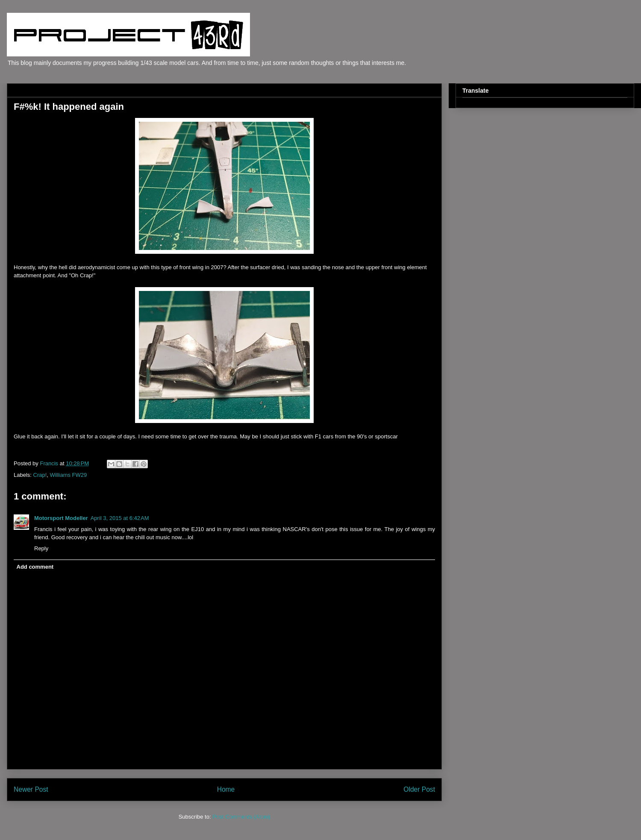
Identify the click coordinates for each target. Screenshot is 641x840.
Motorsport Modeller (61, 518)
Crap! (40, 475)
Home (226, 789)
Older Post (419, 789)
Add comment (35, 567)
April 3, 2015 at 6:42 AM (120, 518)
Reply (41, 548)
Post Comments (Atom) (241, 817)
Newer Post (31, 789)
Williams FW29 (69, 475)
